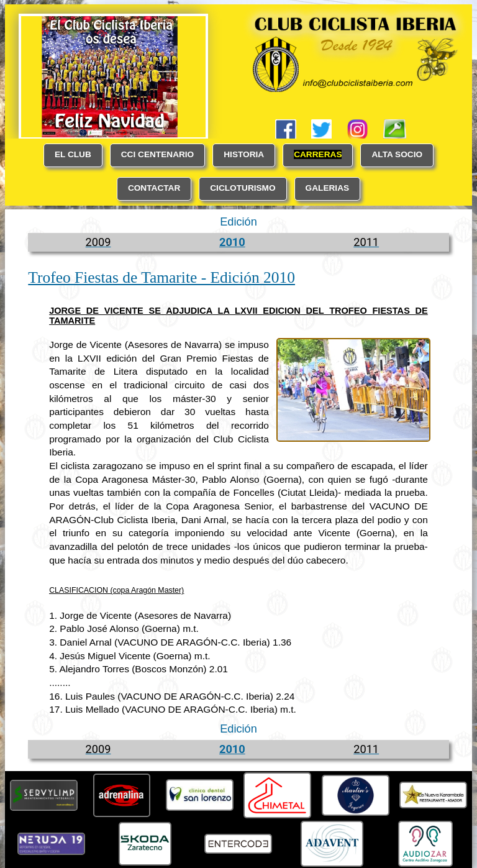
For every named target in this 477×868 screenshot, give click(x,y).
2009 (98, 242)
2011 (366, 242)
